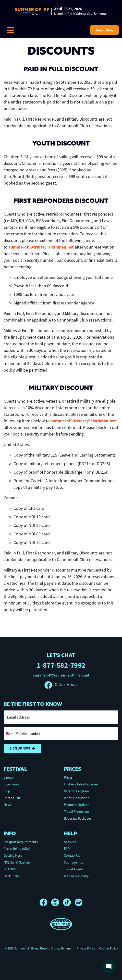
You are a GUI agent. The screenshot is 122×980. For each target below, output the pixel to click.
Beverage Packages (78, 818)
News (8, 805)
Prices (68, 777)
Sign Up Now (22, 748)
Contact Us (72, 855)
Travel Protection (77, 812)
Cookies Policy (109, 948)
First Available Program (81, 784)
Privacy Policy (86, 948)
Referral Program (76, 791)
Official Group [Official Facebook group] (61, 685)
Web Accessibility (76, 876)
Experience (12, 784)
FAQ (67, 849)
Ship (7, 791)
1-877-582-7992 (61, 665)
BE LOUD (10, 869)
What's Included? (76, 798)
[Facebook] (45, 902)
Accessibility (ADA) (17, 849)
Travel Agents (74, 869)
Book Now (104, 30)
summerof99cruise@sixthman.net (41, 247)
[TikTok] (69, 902)
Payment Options (77, 805)
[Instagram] (57, 902)
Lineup (9, 777)
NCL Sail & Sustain (17, 862)
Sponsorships (74, 862)
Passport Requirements (21, 842)
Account (70, 842)
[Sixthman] (61, 924)
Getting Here (13, 855)
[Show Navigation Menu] (11, 30)
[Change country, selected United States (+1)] (9, 734)
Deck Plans (12, 876)
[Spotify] (79, 902)
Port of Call (12, 798)
